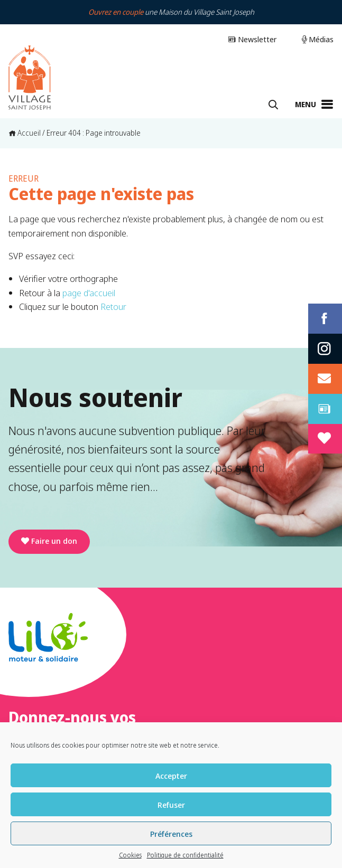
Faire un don (49, 541)
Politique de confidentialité (185, 855)
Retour (113, 306)
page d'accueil (89, 293)
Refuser (171, 805)
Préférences (171, 834)
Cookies (130, 855)
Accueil (25, 133)
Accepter (171, 776)
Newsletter (252, 39)
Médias (318, 39)
